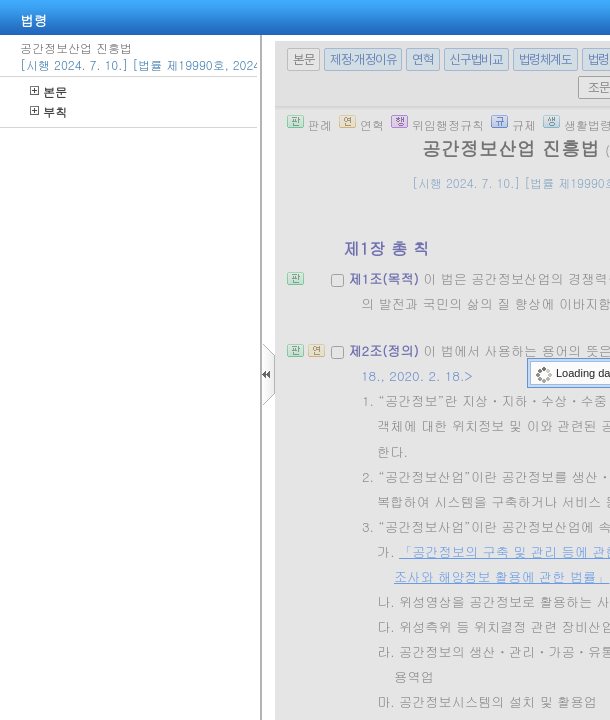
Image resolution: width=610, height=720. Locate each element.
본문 (48, 91)
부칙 (48, 111)
